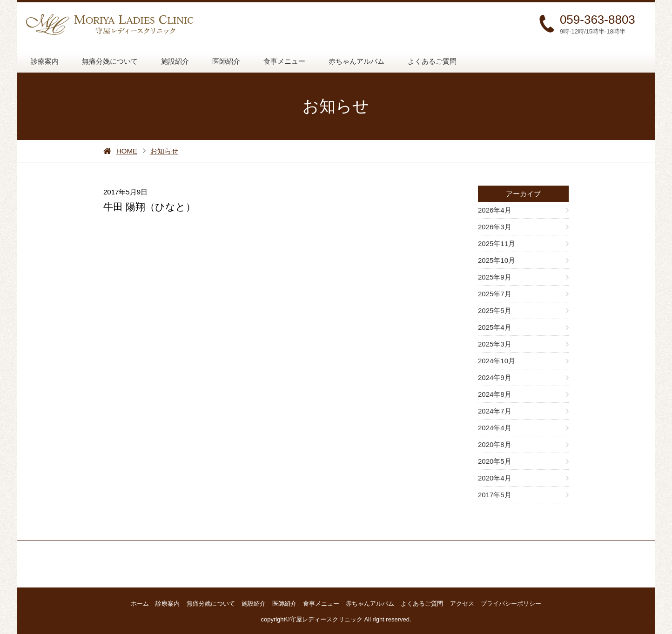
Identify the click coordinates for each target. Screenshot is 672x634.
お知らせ (164, 151)
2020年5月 (495, 461)
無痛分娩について (110, 61)
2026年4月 (495, 210)
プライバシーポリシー (511, 604)
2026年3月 (495, 227)
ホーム (140, 604)
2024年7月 (495, 411)
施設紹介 (175, 61)
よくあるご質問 (432, 61)
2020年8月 (495, 444)
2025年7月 (495, 294)
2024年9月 (495, 377)
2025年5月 (495, 310)
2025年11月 (497, 244)
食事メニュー (284, 61)
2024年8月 (495, 394)
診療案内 (45, 61)
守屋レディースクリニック (326, 619)
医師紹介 (226, 61)
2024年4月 (495, 428)
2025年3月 (495, 344)
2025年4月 (495, 327)
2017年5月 (495, 495)
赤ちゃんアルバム (356, 61)
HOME (127, 151)
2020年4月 (495, 478)
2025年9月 (495, 277)
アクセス (462, 604)
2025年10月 (497, 260)
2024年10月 (497, 361)
